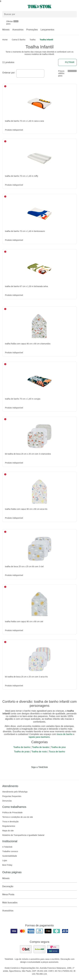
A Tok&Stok (7, 847)
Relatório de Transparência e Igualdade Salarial (23, 835)
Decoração (39, 886)
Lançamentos (47, 30)
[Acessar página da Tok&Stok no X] (51, 773)
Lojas (5, 860)
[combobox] (30, 73)
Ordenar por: (9, 73)
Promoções (32, 30)
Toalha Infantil (46, 40)
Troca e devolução (10, 822)
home (5, 40)
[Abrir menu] (13, 7)
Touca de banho (57, 752)
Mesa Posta (39, 895)
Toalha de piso (58, 747)
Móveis (6, 30)
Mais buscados (39, 903)
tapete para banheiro (39, 737)
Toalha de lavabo (41, 747)
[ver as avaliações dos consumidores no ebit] (26, 949)
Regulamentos (9, 826)
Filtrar (67, 62)
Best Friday (7, 865)
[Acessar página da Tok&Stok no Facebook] (28, 773)
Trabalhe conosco (10, 851)
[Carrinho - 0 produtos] (75, 7)
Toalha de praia (22, 752)
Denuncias (7, 801)
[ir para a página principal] (39, 7)
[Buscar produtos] (39, 14)
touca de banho (65, 734)
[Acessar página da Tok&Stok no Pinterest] (43, 773)
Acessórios (18, 30)
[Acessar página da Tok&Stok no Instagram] (36, 773)
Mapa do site (8, 831)
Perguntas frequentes (12, 796)
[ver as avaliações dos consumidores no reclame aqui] (39, 949)
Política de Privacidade (12, 812)
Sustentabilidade (10, 856)
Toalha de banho (22, 747)
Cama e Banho (19, 40)
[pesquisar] (73, 14)
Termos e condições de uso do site (18, 817)
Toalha (32, 40)
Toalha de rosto (39, 752)
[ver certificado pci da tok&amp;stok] (53, 949)
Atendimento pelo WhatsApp (15, 792)
